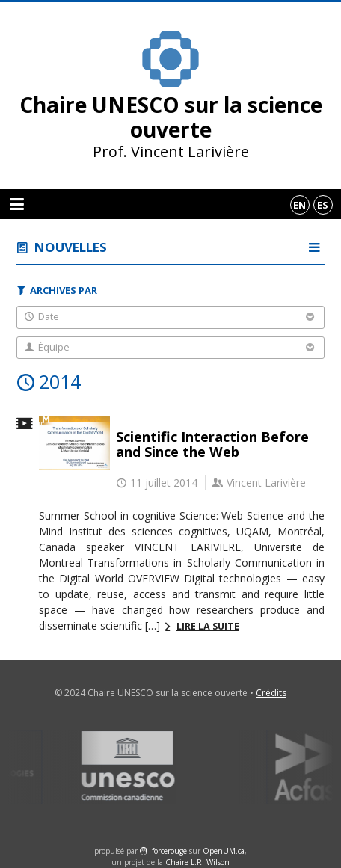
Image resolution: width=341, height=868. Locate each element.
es (323, 205)
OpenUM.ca (224, 851)
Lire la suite (208, 626)
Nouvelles (71, 247)
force (169, 851)
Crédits (271, 693)
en (299, 205)
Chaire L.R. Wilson (197, 862)
